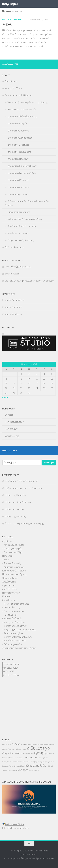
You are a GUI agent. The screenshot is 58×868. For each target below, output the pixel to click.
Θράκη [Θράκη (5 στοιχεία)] (39, 753)
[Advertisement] (12, 711)
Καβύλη (8, 24)
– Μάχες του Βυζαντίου (13, 622)
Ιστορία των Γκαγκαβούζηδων (22, 173)
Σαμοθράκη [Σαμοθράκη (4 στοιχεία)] (40, 766)
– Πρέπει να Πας (10, 615)
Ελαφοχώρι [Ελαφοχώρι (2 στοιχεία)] (8, 753)
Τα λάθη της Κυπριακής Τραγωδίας (21, 481)
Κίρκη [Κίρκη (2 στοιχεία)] (46, 753)
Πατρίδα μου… (12, 81)
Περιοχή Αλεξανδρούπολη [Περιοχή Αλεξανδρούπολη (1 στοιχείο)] (46, 762)
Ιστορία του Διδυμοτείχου (20, 138)
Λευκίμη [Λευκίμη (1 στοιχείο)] (41, 758)
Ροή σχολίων (11, 429)
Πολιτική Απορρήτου (15, 247)
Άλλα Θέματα (9, 600)
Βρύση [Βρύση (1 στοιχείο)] (4, 749)
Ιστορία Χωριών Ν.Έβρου (14, 19)
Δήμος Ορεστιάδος (14, 307)
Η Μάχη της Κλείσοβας (16, 495)
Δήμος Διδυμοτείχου (15, 300)
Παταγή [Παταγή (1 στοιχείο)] (25, 762)
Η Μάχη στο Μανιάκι (14, 509)
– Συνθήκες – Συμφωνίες (14, 641)
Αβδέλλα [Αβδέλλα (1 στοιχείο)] (5, 744)
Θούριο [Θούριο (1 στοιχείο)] (31, 753)
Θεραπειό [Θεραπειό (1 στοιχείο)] (26, 753)
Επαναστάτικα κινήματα (19, 212)
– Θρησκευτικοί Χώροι (13, 552)
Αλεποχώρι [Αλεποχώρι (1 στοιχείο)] (29, 744)
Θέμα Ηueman (48, 858)
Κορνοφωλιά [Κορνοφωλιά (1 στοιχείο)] (13, 758)
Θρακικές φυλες (10, 578)
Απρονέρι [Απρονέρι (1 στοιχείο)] (44, 744)
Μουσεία (6, 596)
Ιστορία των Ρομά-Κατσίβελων (22, 166)
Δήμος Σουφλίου (13, 314)
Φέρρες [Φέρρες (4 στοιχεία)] (24, 770)
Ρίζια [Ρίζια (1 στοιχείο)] (22, 766)
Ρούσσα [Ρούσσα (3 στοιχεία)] (28, 766)
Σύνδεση (9, 415)
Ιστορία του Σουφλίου (18, 131)
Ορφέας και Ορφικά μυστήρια (22, 226)
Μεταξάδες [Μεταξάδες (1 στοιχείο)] (6, 762)
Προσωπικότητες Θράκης (15, 574)
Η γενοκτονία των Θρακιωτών (22, 109)
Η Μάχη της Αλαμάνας (15, 516)
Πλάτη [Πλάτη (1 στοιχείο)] (18, 766)
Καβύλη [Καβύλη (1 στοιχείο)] (52, 753)
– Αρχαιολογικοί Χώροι (13, 545)
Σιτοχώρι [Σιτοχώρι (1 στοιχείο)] (5, 770)
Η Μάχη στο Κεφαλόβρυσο (18, 502)
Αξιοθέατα (7, 541)
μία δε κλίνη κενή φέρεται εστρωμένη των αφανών (29, 281)
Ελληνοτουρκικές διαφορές (21, 240)
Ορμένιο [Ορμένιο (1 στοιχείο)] (20, 762)
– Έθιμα (6, 560)
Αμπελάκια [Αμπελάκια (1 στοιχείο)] (36, 744)
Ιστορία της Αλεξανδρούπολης (22, 117)
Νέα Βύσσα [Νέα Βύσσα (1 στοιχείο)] (13, 762)
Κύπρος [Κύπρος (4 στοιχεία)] (28, 757)
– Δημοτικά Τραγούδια (13, 567)
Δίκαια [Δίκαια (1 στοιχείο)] (18, 749)
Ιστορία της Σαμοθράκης (19, 152)
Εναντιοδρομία (12, 274)
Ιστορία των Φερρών (17, 124)
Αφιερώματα (8, 585)
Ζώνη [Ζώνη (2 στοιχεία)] (20, 753)
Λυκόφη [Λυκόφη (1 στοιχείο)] (47, 758)
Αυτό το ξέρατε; (10, 589)
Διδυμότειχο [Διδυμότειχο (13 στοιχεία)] (38, 748)
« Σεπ (5, 397)
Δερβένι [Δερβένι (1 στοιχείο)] (24, 749)
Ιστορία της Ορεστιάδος (19, 145)
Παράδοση (7, 556)
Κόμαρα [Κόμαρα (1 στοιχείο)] (21, 758)
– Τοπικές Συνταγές (12, 563)
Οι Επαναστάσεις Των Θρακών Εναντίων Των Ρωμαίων (27, 203)
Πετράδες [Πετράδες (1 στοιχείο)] (5, 766)
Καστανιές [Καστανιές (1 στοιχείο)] (6, 758)
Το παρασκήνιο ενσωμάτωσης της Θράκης (28, 102)
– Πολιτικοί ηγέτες (11, 607)
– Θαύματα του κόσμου (14, 611)
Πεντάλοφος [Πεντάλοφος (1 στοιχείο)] (32, 762)
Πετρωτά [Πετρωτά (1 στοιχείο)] (12, 766)
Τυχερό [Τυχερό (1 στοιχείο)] (16, 770)
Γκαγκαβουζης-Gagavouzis (18, 267)
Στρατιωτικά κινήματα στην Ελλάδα (19, 648)
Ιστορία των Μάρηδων (18, 180)
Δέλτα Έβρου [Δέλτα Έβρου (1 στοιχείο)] (11, 749)
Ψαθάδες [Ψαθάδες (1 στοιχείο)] (36, 770)
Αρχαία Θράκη (9, 582)
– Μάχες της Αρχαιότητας (14, 626)
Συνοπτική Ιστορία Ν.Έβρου (18, 95)
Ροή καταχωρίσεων (14, 422)
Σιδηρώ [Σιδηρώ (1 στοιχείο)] (50, 766)
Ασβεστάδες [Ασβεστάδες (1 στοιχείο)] (51, 744)
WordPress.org (12, 436)
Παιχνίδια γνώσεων (11, 593)
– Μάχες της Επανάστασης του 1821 (19, 630)
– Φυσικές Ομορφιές (12, 549)
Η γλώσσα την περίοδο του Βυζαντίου (23, 488)
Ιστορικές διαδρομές (12, 618)
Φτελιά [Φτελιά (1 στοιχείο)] (31, 770)
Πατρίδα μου (10, 4)
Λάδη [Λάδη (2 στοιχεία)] (36, 758)
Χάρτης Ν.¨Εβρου (13, 88)
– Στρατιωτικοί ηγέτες (13, 633)
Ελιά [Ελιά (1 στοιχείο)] (15, 753)
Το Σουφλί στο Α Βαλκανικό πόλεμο (25, 219)
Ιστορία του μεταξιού (18, 194)
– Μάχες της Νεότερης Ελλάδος (17, 637)
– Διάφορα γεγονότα (12, 644)
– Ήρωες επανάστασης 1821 (16, 604)
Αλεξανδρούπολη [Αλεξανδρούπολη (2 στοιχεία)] (17, 744)
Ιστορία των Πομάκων (18, 159)
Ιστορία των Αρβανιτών (19, 187)
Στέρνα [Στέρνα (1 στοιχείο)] (11, 770)
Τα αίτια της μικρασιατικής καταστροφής (24, 523)
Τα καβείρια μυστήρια (17, 233)
